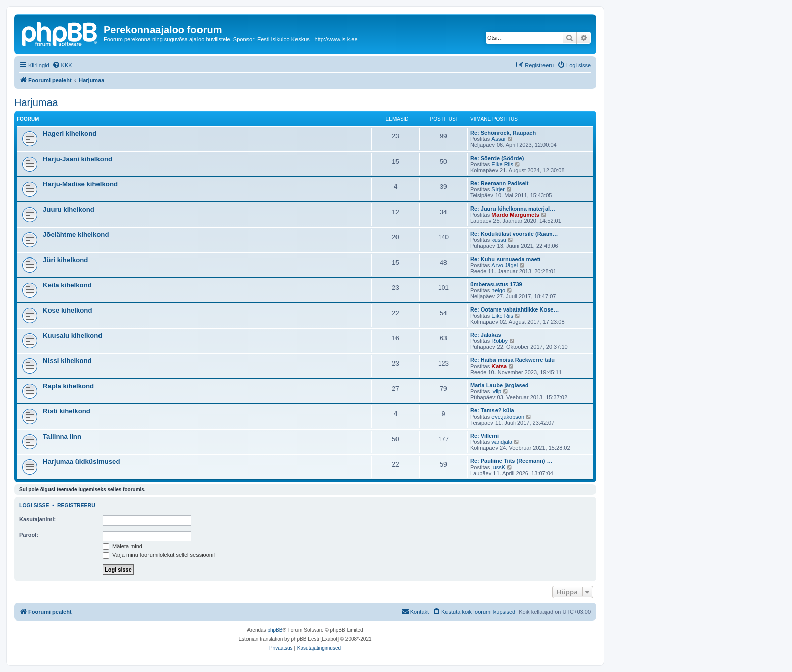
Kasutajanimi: (37, 519)
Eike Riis (502, 164)
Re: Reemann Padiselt (500, 183)
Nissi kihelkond (67, 361)
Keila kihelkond (67, 285)
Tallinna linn (62, 436)
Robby (500, 341)
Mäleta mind (122, 546)
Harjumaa (36, 102)
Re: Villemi (484, 436)
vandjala (502, 442)
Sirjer (498, 189)
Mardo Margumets (515, 215)
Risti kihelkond (67, 411)
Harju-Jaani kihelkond (78, 159)
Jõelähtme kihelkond (76, 235)
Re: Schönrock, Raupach (503, 133)
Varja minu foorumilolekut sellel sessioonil (159, 555)
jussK (498, 467)
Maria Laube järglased (500, 385)
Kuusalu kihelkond (72, 335)
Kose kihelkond (67, 310)
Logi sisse (34, 505)
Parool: (29, 535)
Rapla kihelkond (68, 386)
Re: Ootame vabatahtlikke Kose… (514, 309)
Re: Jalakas (486, 335)
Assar (499, 139)
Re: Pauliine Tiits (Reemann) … (511, 461)
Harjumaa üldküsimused (81, 462)
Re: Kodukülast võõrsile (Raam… (514, 234)
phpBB (275, 630)
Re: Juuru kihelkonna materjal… (513, 209)
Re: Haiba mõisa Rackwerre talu (512, 360)
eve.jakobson (508, 417)
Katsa (499, 366)
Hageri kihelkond (70, 134)
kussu (499, 240)
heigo (498, 290)
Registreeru (76, 505)
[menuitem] (62, 65)
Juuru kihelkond (69, 209)
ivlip (496, 391)
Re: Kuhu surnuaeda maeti (505, 259)
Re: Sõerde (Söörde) (497, 158)
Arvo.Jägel (505, 265)
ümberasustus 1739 (496, 284)
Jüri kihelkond (65, 260)
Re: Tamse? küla (492, 410)
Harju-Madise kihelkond (80, 184)
